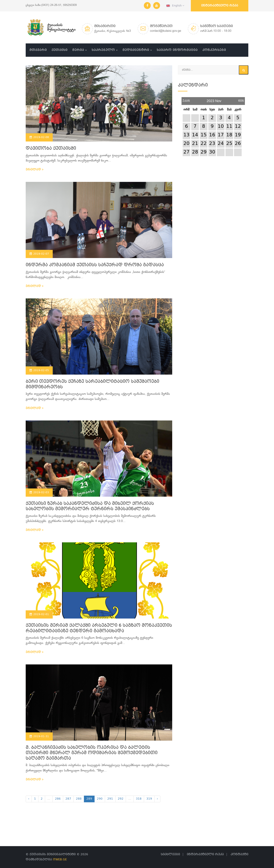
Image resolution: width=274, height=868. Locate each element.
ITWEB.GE (60, 860)
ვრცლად (35, 170)
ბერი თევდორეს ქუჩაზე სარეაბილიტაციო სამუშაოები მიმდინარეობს (92, 384)
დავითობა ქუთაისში (51, 149)
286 (58, 799)
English (175, 6)
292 (121, 799)
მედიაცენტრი (136, 50)
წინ (241, 100)
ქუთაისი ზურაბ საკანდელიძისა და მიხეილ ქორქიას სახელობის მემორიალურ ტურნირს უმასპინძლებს (90, 507)
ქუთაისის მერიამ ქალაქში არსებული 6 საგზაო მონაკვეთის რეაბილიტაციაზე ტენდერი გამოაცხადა (99, 628)
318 (139, 799)
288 (79, 799)
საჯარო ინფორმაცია (177, 50)
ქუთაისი (60, 50)
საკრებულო (103, 50)
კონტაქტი (239, 854)
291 (110, 799)
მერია (78, 50)
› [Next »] (157, 799)
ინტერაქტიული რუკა (220, 6)
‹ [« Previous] (29, 799)
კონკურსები (214, 50)
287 (68, 799)
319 (149, 799)
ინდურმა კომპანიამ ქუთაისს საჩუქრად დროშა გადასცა (95, 265)
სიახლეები (170, 854)
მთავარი (38, 50)
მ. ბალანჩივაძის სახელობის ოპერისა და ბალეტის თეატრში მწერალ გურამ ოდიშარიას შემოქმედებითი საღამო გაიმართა (92, 753)
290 (100, 799)
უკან (186, 100)
